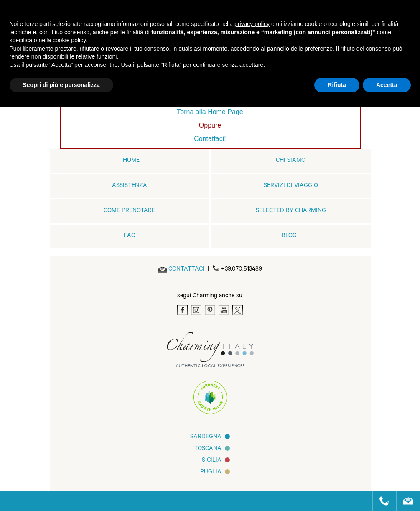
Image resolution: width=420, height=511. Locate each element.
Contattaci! (210, 139)
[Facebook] (182, 310)
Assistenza (130, 186)
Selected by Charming (291, 211)
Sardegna (206, 437)
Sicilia (212, 461)
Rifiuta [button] (337, 85)
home (131, 161)
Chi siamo (291, 161)
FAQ (130, 236)
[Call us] (381, 501)
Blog (289, 236)
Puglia (211, 473)
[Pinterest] (210, 310)
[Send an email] (186, 270)
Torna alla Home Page (210, 112)
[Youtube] (224, 310)
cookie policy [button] (69, 40)
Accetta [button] (387, 85)
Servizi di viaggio (291, 186)
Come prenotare (129, 211)
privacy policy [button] (252, 24)
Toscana (208, 449)
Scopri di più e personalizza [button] (61, 85)
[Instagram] (196, 310)
